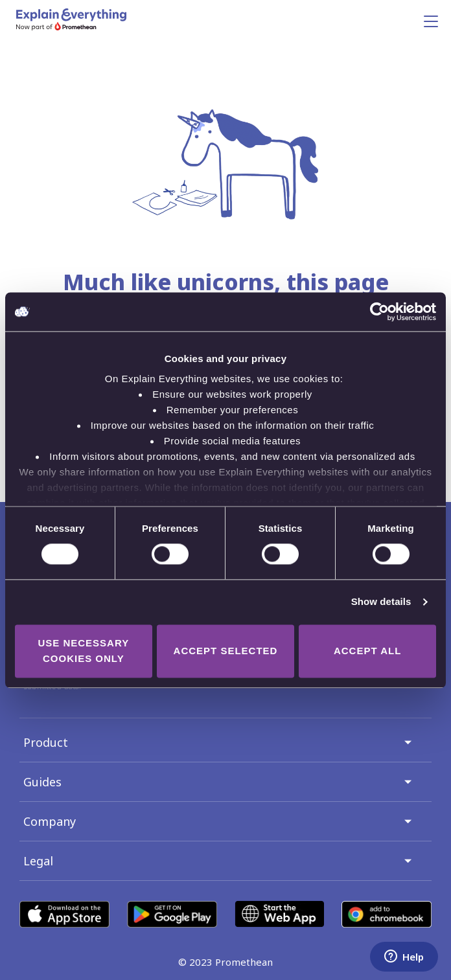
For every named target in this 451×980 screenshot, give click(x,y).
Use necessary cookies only (83, 651)
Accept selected (226, 651)
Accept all (367, 651)
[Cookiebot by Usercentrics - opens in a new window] (379, 312)
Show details (381, 602)
